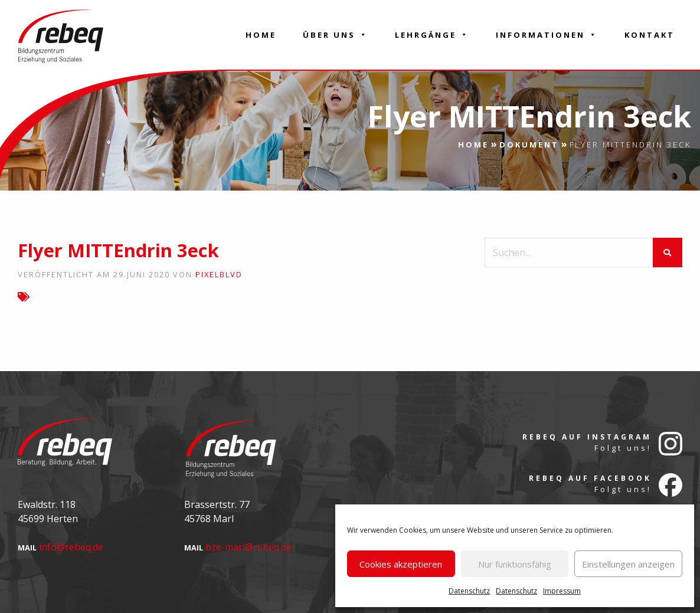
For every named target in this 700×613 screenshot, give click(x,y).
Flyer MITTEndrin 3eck (118, 250)
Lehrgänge (432, 35)
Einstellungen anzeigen (628, 564)
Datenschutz (469, 591)
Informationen (547, 35)
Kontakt (650, 35)
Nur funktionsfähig (515, 564)
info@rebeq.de (71, 547)
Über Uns (336, 35)
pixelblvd (219, 274)
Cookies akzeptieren (401, 564)
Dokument (529, 145)
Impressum (562, 591)
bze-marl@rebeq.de (248, 547)
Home (261, 35)
